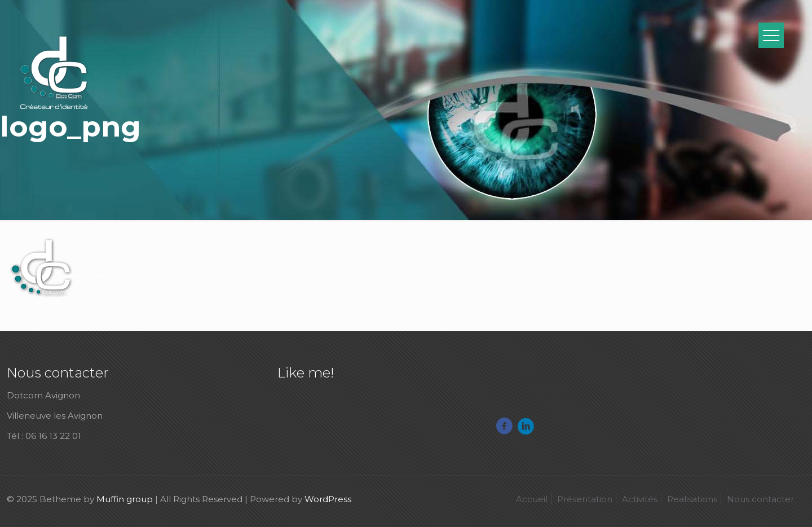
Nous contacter (760, 499)
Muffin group (125, 499)
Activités (640, 499)
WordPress (328, 499)
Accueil (532, 499)
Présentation (585, 499)
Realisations (692, 499)
